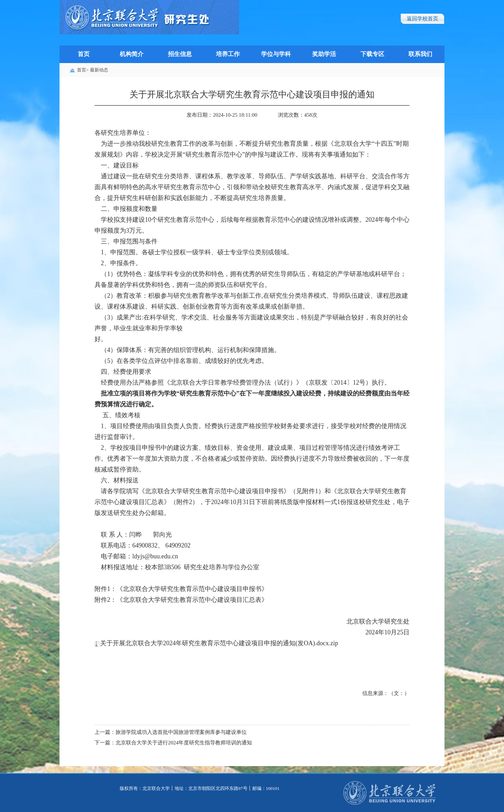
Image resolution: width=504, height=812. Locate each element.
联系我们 (420, 54)
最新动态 (99, 70)
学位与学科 (276, 54)
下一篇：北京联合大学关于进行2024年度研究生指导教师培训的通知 (173, 743)
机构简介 (132, 54)
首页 (84, 54)
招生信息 (180, 54)
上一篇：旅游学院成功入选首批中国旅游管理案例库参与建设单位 (171, 732)
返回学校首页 (422, 19)
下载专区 (372, 54)
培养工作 (228, 54)
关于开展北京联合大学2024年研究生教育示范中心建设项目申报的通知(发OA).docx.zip (216, 643)
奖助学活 (324, 54)
